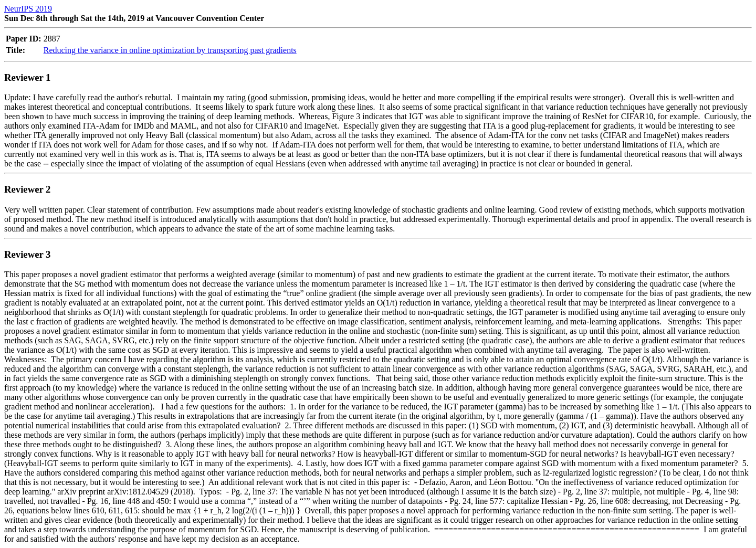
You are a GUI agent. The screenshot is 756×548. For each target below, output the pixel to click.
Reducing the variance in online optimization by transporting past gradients (170, 50)
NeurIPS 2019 (28, 9)
